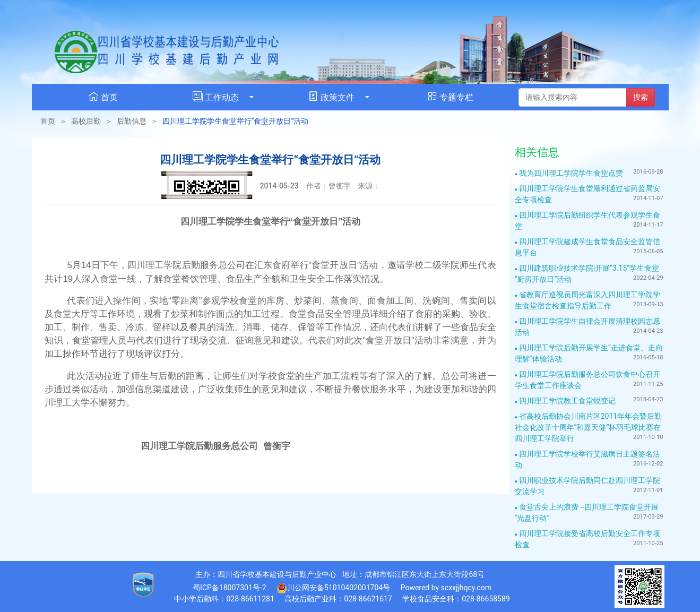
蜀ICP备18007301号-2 (229, 588)
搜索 (641, 97)
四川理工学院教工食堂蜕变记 (567, 401)
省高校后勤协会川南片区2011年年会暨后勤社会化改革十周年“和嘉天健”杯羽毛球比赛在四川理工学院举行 (589, 427)
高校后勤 (86, 121)
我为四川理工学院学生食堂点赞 (571, 173)
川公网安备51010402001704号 (333, 588)
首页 (48, 121)
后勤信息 (132, 121)
